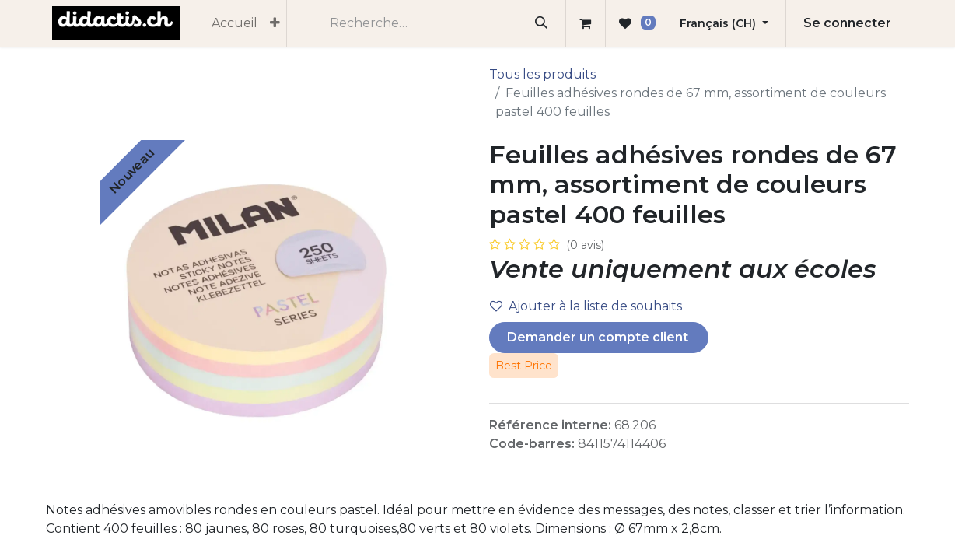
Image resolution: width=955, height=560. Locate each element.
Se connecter (847, 23)
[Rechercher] (542, 23)
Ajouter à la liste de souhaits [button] (586, 306)
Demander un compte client (599, 337)
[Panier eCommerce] (586, 23)
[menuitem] (234, 23)
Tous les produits (542, 74)
